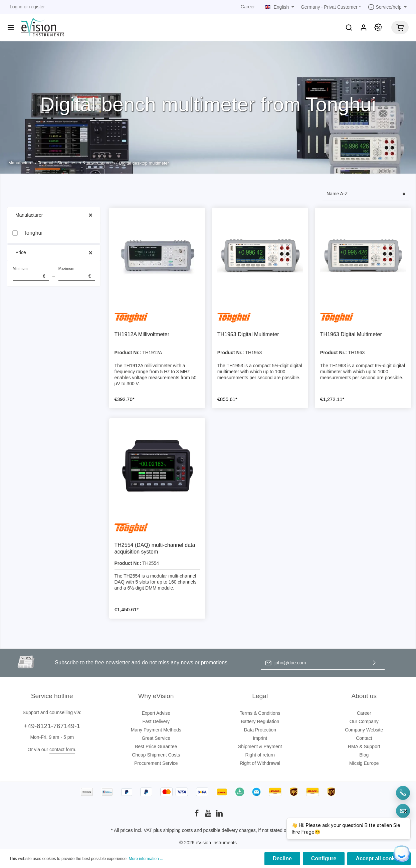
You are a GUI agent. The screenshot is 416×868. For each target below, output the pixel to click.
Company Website (364, 730)
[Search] (349, 27)
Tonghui (33, 233)
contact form (62, 749)
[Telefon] (403, 793)
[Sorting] (366, 194)
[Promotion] (378, 27)
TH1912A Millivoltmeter (142, 334)
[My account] (364, 27)
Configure (324, 858)
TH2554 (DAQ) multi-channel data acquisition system (155, 548)
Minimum (31, 274)
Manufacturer (54, 215)
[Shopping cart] (400, 27)
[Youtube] (209, 815)
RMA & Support (364, 746)
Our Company (364, 721)
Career (248, 7)
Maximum (77, 274)
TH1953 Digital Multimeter (248, 334)
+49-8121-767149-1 (52, 726)
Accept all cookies (379, 858)
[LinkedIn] (219, 815)
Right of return (260, 755)
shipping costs (178, 830)
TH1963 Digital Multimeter (351, 334)
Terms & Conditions (260, 713)
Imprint (260, 738)
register (37, 7)
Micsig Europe (364, 763)
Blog (364, 755)
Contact (364, 738)
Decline (282, 858)
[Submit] (374, 663)
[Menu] (11, 27)
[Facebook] (197, 815)
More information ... (146, 859)
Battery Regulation (260, 721)
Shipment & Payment (260, 746)
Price (54, 253)
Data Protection (260, 730)
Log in (16, 7)
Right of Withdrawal (260, 763)
